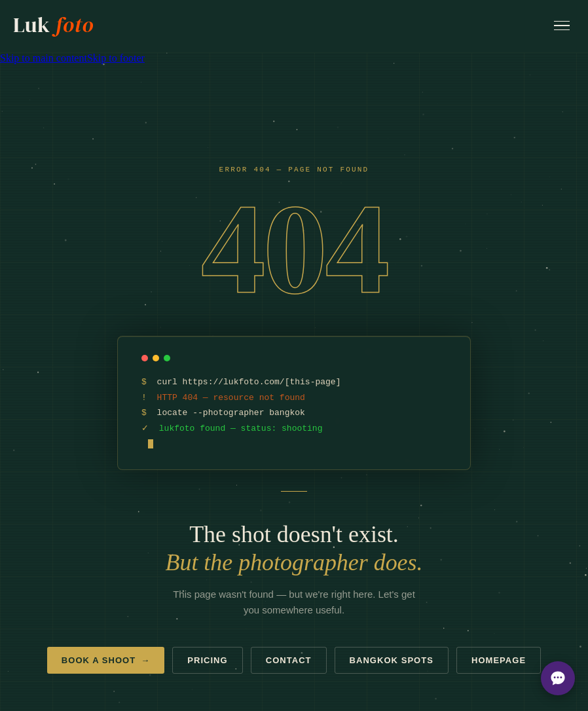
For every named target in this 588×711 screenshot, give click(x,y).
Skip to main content (44, 58)
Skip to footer (116, 58)
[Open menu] (562, 26)
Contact (289, 661)
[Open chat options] (558, 678)
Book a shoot (106, 661)
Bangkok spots (392, 661)
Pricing (207, 661)
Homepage (499, 661)
